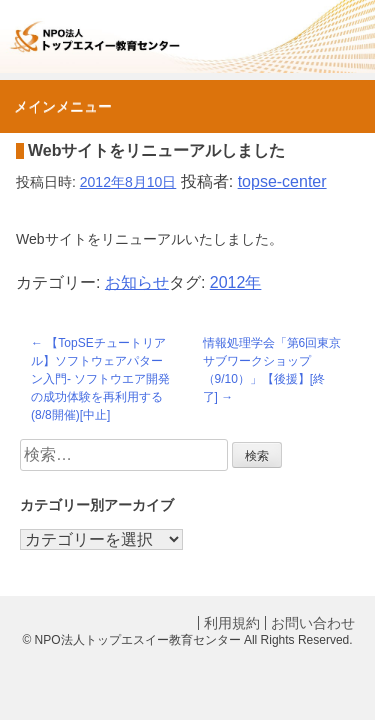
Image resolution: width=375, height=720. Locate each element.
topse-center (282, 181)
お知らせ (137, 282)
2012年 (236, 282)
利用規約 (232, 623)
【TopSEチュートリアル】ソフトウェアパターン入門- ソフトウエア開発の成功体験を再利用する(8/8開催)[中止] (100, 379)
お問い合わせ (313, 623)
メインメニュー (63, 106)
